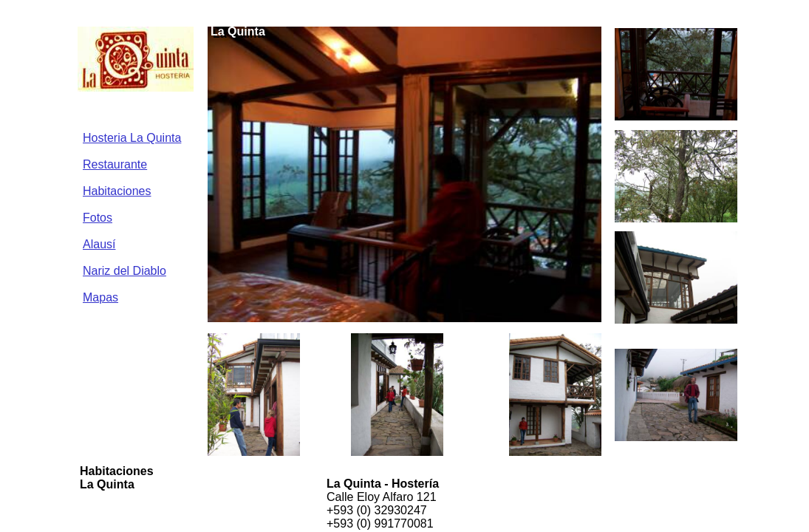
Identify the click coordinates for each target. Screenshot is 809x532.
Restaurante (115, 164)
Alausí (99, 244)
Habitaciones (117, 191)
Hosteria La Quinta (132, 138)
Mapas (100, 297)
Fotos (98, 218)
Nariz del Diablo (124, 271)
